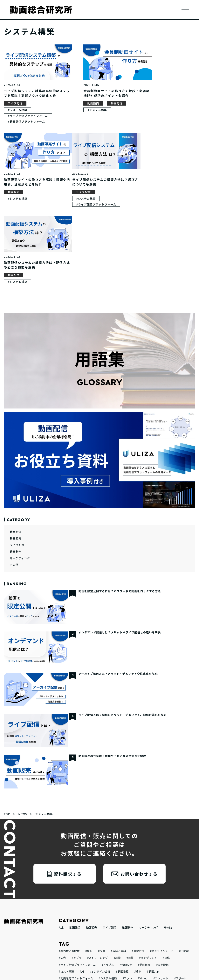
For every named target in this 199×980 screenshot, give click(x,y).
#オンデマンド (148, 872)
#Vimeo (143, 892)
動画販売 (81, 101)
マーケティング (20, 472)
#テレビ (104, 906)
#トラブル (108, 879)
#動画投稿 (122, 885)
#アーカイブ (176, 913)
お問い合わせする (139, 788)
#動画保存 (144, 879)
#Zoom (87, 899)
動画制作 (16, 466)
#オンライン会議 (100, 885)
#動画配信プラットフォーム (26, 119)
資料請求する (68, 788)
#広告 (62, 872)
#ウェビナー (158, 919)
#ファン (127, 892)
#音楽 (134, 899)
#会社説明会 (85, 926)
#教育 (62, 919)
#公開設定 (126, 879)
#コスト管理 (66, 885)
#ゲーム (102, 899)
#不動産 (184, 865)
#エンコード (151, 899)
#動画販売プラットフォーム (76, 892)
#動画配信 (65, 926)
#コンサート (161, 892)
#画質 (130, 872)
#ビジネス (65, 913)
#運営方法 (138, 865)
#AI (82, 885)
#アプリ (77, 872)
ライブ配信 (15, 101)
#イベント (83, 913)
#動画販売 (123, 926)
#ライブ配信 (66, 933)
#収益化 (171, 926)
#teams (158, 913)
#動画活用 (119, 899)
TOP (7, 728)
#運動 (117, 872)
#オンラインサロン (115, 919)
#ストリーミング (98, 872)
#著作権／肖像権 (69, 865)
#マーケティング (151, 906)
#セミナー (139, 919)
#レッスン (104, 926)
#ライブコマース (124, 906)
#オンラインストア (162, 865)
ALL (61, 841)
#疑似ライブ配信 (177, 906)
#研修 (166, 872)
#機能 (138, 885)
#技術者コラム (68, 899)
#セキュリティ (139, 913)
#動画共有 (153, 885)
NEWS (23, 728)
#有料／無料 (119, 865)
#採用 (102, 865)
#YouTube (86, 933)
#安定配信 (162, 879)
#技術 (89, 865)
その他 (14, 479)
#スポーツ (180, 892)
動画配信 (105, 101)
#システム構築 (18, 108)
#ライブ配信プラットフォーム (28, 114)
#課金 (175, 919)
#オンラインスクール (85, 919)
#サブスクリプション (148, 926)
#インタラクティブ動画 (110, 913)
